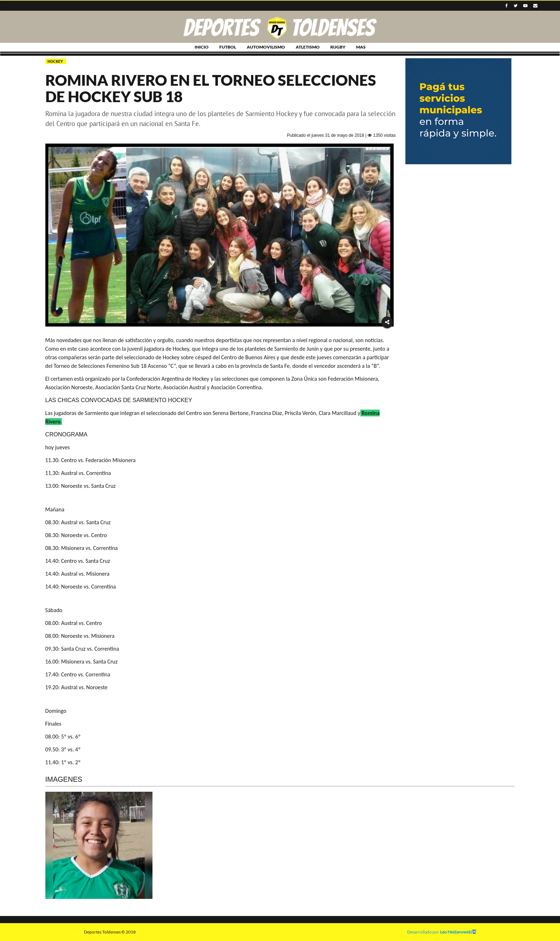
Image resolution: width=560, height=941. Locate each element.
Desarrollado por (442, 932)
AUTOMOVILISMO (266, 47)
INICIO (202, 47)
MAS (361, 47)
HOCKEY (56, 61)
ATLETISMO (308, 47)
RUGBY (338, 47)
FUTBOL (228, 47)
